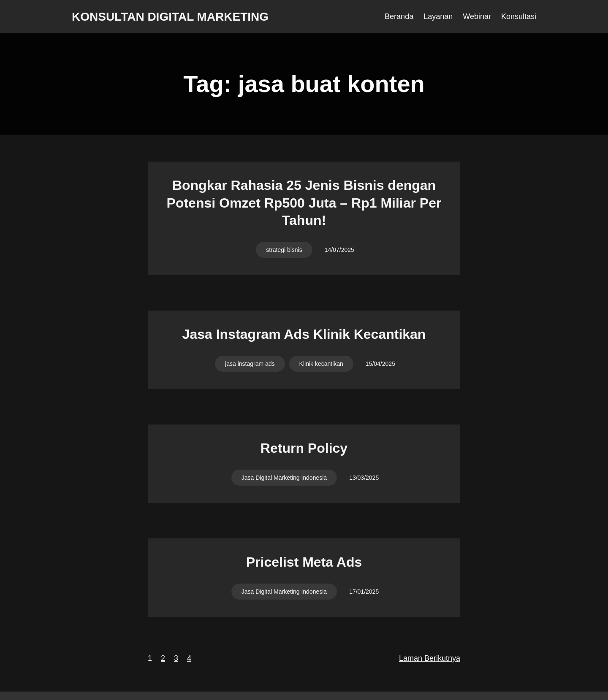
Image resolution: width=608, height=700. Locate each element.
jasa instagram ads (250, 364)
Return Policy (304, 448)
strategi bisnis (284, 250)
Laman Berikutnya (430, 658)
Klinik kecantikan (321, 364)
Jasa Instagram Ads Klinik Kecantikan (304, 334)
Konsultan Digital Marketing (170, 17)
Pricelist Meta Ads (304, 562)
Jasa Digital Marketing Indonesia (284, 478)
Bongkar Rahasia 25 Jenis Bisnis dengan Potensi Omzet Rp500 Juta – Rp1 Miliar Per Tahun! (304, 203)
